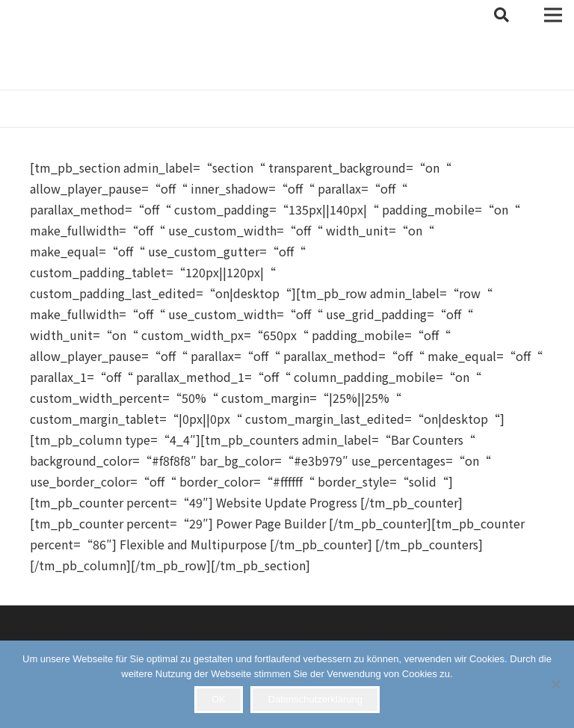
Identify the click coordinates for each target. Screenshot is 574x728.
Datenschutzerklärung (315, 699)
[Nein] (555, 684)
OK (219, 699)
